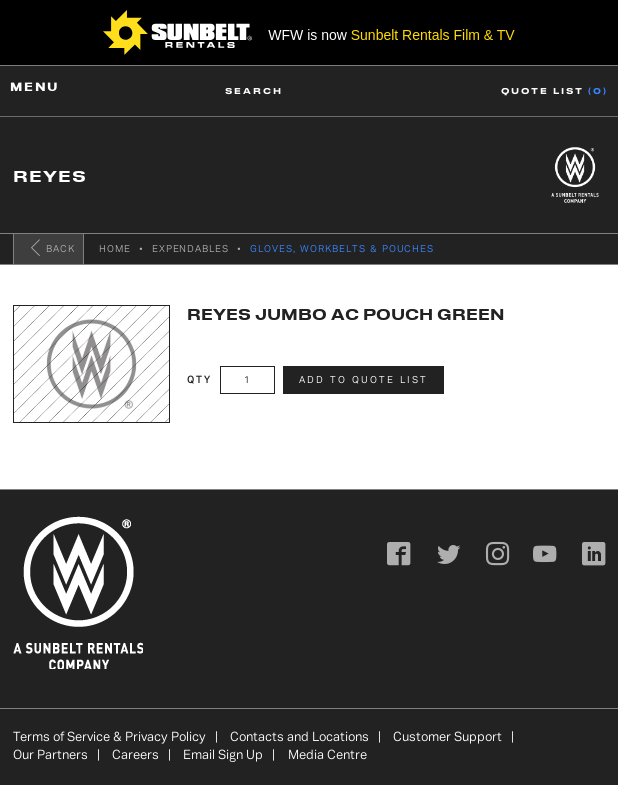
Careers (135, 756)
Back (51, 248)
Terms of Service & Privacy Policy (109, 738)
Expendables (191, 249)
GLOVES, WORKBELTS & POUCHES (342, 249)
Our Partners (50, 756)
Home (115, 249)
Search (254, 90)
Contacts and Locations (299, 738)
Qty (199, 380)
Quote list (554, 90)
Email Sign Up (223, 756)
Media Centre (327, 756)
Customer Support (447, 738)
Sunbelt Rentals (433, 35)
